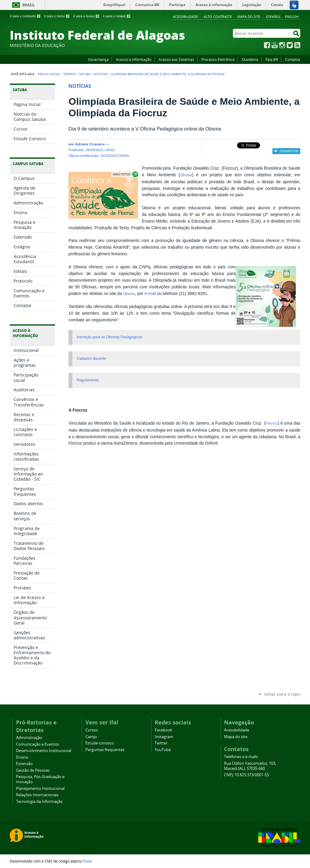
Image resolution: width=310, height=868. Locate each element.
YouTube (275, 45)
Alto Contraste (218, 17)
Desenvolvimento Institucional (44, 751)
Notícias (100, 74)
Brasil (29, 5)
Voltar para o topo (282, 694)
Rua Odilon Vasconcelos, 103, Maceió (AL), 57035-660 (250, 766)
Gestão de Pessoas (33, 770)
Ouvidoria (250, 59)
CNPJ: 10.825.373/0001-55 (246, 775)
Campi (91, 737)
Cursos (92, 730)
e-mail (150, 294)
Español (274, 17)
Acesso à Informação (134, 59)
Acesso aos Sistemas (176, 59)
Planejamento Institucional (40, 788)
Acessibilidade (185, 17)
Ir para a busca (86, 16)
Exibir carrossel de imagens (125, 174)
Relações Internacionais (37, 795)
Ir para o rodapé (117, 16)
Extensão (24, 764)
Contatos (293, 59)
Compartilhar (289, 151)
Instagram (282, 45)
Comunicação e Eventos (38, 744)
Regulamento (88, 380)
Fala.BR (272, 59)
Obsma (186, 175)
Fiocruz (272, 423)
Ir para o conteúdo (25, 16)
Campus (69, 74)
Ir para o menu (57, 16)
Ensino (22, 757)
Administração (29, 738)
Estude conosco (100, 743)
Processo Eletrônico (218, 59)
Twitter (290, 45)
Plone (87, 861)
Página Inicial (49, 74)
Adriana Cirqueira (90, 144)
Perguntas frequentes (105, 750)
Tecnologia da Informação (39, 802)
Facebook (267, 45)
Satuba (84, 74)
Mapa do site (249, 17)
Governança (98, 59)
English (292, 17)
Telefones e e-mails (241, 757)
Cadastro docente (91, 359)
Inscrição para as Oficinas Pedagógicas (109, 337)
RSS (297, 45)
